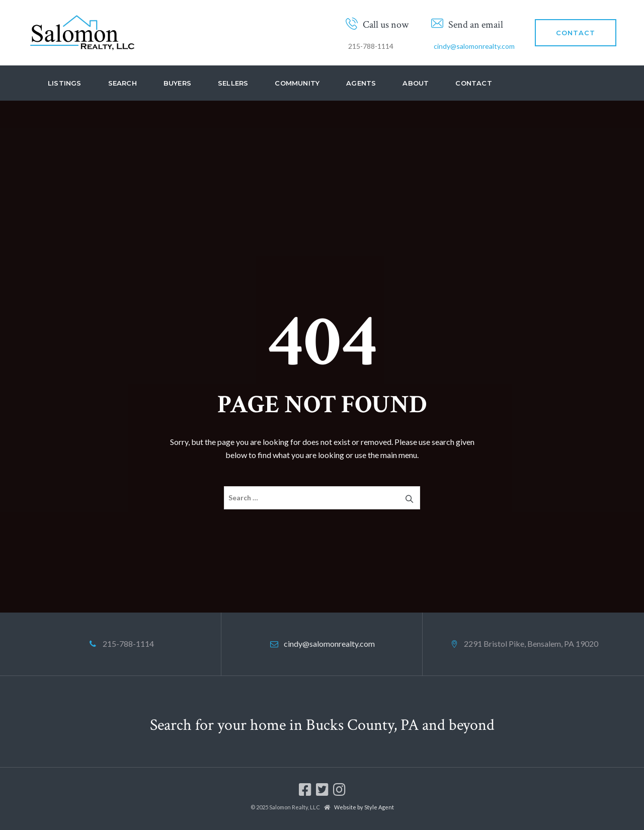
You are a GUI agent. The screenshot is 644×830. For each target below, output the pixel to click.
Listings (65, 83)
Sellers (233, 83)
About (416, 83)
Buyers (177, 83)
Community (297, 83)
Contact (473, 83)
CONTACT (576, 33)
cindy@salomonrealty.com (474, 46)
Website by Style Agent (364, 807)
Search (123, 83)
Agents (361, 83)
